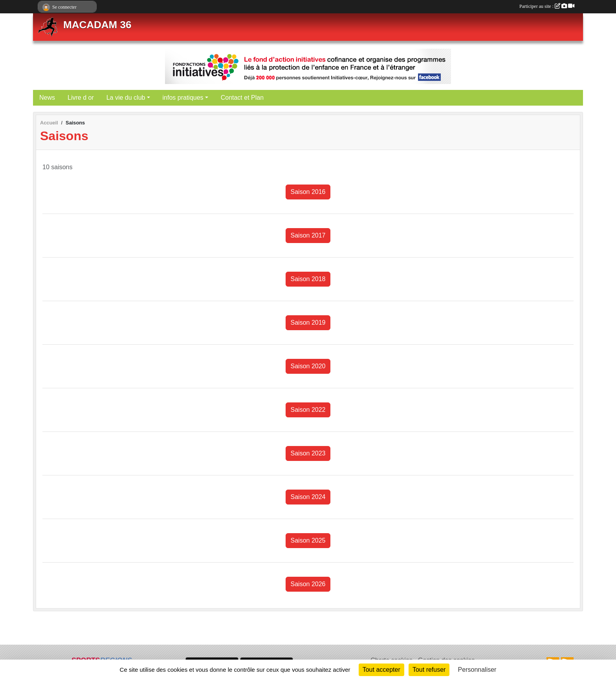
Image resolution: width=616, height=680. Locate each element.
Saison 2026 (308, 584)
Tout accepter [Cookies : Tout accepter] (381, 670)
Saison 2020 (308, 366)
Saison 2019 (308, 323)
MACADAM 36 (97, 25)
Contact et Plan (242, 98)
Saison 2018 (308, 279)
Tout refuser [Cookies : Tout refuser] (429, 670)
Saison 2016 (308, 192)
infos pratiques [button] (183, 98)
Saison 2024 (308, 497)
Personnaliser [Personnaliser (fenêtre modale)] (477, 670)
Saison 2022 (308, 410)
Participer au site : (547, 6)
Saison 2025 (308, 540)
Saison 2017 (308, 235)
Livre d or (81, 98)
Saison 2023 (308, 453)
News (47, 98)
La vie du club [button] (126, 98)
